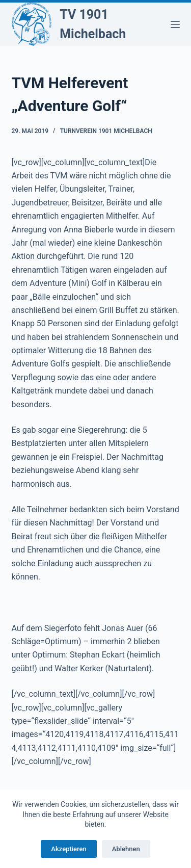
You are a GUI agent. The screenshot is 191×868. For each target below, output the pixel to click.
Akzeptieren (69, 849)
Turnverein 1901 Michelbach (106, 131)
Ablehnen (126, 849)
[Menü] (175, 24)
